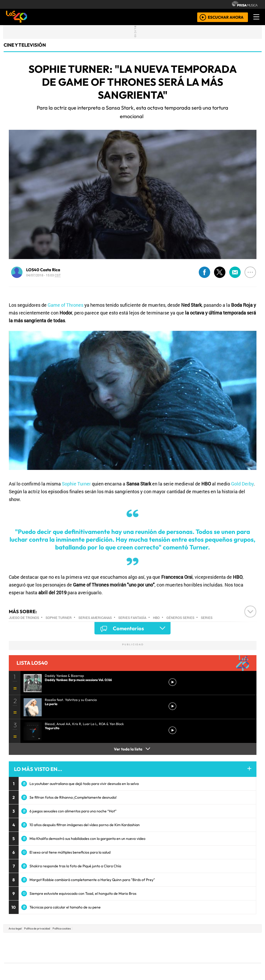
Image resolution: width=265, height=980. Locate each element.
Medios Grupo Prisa (27, 957)
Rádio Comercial (234, 962)
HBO (156, 618)
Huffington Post (80, 948)
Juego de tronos (24, 618)
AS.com (190, 940)
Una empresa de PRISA (27, 944)
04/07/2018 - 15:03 (43, 275)
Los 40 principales (98, 940)
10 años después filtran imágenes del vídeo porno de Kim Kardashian (85, 825)
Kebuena (227, 948)
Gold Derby (242, 484)
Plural (120, 962)
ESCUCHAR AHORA (226, 17)
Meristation (211, 962)
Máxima (177, 948)
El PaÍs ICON (143, 962)
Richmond (70, 962)
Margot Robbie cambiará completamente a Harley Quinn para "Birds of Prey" (92, 880)
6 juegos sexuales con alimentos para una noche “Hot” (73, 811)
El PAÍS (73, 940)
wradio (124, 948)
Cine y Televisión (25, 45)
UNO (109, 948)
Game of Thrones (65, 305)
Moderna (96, 962)
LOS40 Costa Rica (43, 270)
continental (163, 948)
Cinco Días (144, 948)
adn (207, 940)
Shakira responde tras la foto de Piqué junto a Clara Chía (75, 866)
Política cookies (62, 928)
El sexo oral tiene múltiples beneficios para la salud (70, 852)
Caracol (226, 940)
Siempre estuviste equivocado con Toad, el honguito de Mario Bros (83, 893)
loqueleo (186, 962)
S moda (164, 962)
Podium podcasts (70, 954)
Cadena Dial (208, 948)
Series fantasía (132, 618)
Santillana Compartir (150, 940)
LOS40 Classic (193, 948)
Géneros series (180, 618)
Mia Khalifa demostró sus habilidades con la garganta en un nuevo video (87, 839)
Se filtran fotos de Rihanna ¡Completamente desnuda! (73, 797)
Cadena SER (174, 940)
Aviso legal (15, 928)
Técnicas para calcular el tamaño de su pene (65, 907)
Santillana (122, 940)
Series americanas (95, 618)
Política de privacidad (37, 928)
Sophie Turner (76, 484)
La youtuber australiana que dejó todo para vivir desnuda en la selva (84, 784)
